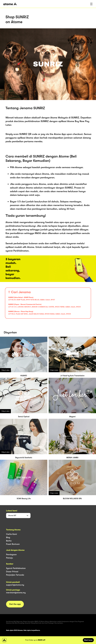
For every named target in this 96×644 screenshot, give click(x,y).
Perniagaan (11, 555)
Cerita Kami (11, 534)
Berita (9, 541)
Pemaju (9, 558)
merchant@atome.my (16, 593)
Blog (8, 537)
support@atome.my (15, 585)
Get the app (15, 604)
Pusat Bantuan (13, 544)
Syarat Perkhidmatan (16, 568)
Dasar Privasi (12, 572)
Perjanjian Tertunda (15, 575)
